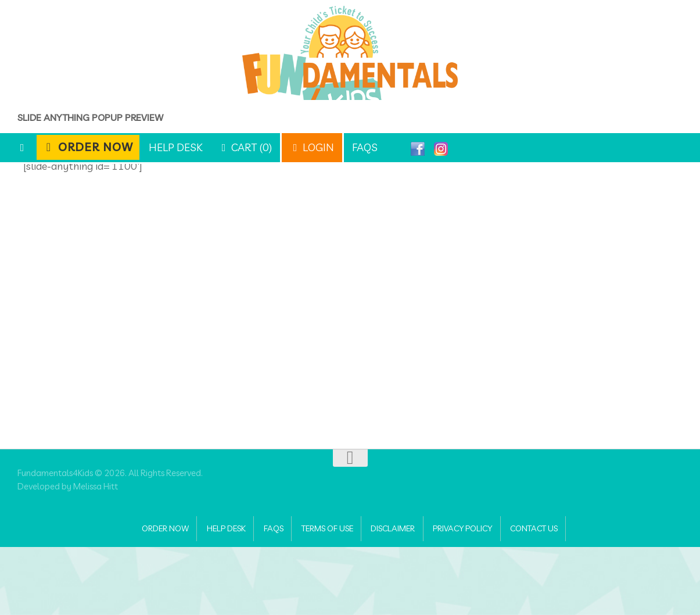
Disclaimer (400, 595)
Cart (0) (245, 147)
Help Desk (175, 147)
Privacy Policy (481, 595)
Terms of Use (323, 595)
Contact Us (562, 595)
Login (312, 147)
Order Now (88, 147)
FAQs (365, 147)
